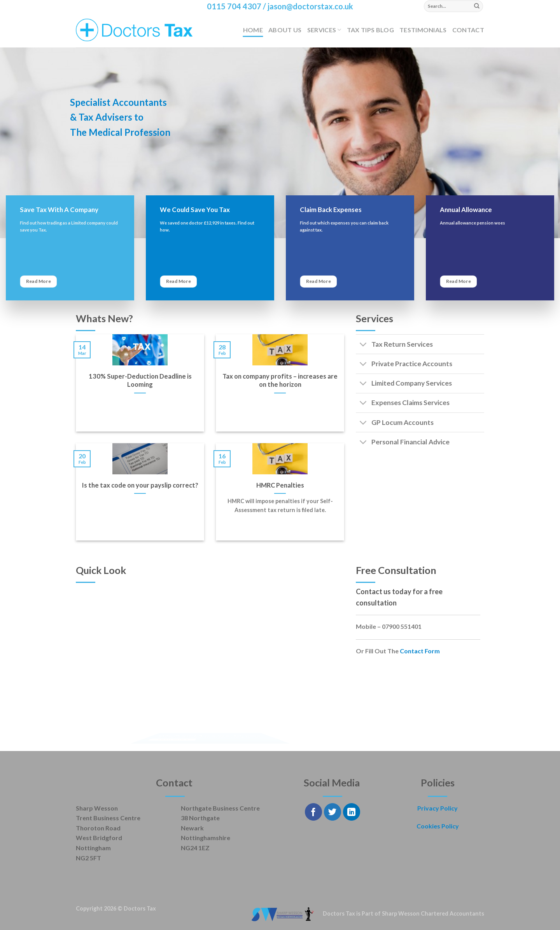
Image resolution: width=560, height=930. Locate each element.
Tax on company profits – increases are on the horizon (280, 381)
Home (253, 30)
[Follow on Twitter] (333, 812)
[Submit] (477, 6)
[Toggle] (363, 345)
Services (324, 30)
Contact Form (420, 651)
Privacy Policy (437, 808)
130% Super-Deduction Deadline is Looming (140, 381)
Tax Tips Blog (370, 30)
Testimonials (423, 30)
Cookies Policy (438, 826)
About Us (285, 30)
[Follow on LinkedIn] (352, 812)
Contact (468, 30)
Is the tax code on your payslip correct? (140, 485)
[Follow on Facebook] (314, 812)
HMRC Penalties (280, 485)
